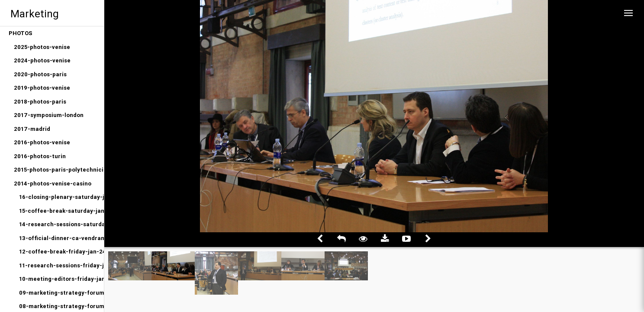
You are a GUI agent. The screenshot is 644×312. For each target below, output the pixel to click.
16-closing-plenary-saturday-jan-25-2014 (61, 197)
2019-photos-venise (42, 88)
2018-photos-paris (40, 102)
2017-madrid (32, 129)
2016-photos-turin (40, 156)
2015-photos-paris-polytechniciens (59, 170)
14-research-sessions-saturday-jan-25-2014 (61, 224)
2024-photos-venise (42, 60)
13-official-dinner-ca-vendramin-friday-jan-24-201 (61, 238)
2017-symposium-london (49, 115)
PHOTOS (21, 33)
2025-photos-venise (42, 47)
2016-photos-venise (42, 142)
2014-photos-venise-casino (53, 184)
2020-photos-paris (40, 74)
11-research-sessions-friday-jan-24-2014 (61, 265)
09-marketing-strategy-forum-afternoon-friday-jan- (61, 293)
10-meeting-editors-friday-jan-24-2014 (61, 279)
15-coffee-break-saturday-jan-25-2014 (61, 211)
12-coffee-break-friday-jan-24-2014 (61, 252)
